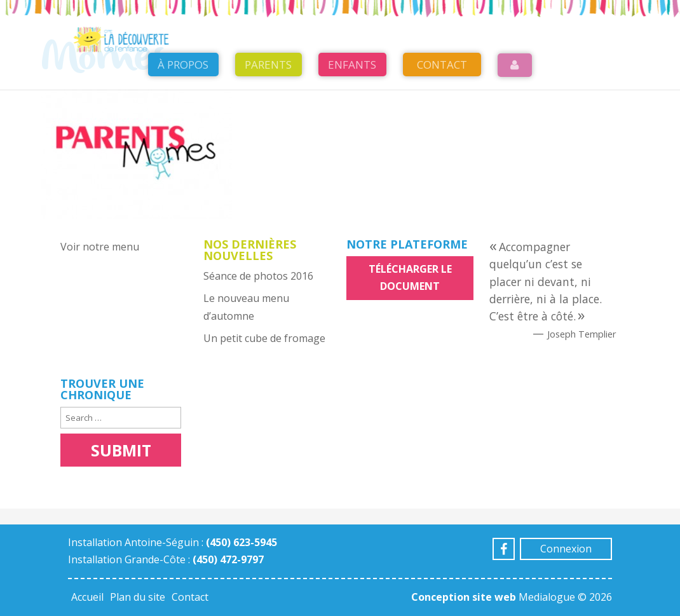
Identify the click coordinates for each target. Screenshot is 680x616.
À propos (183, 96)
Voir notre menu (100, 247)
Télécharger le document (410, 277)
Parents (268, 96)
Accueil (87, 597)
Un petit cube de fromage (264, 338)
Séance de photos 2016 (258, 276)
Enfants (352, 96)
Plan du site (138, 597)
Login (515, 97)
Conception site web (464, 597)
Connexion (566, 549)
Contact (442, 96)
